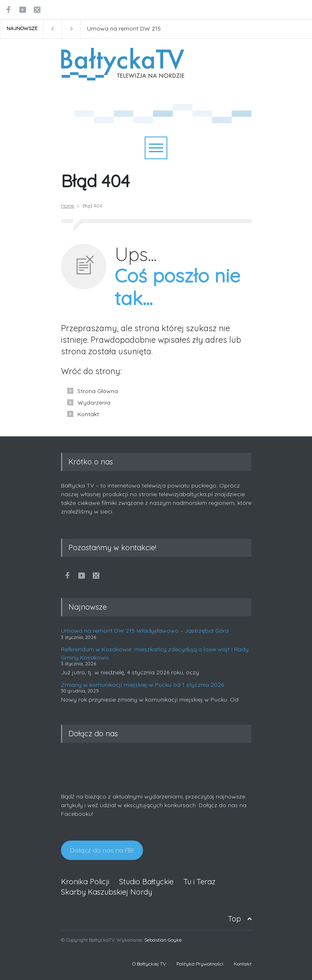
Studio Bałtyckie (146, 882)
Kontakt (88, 414)
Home (68, 206)
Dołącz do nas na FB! (102, 850)
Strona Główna (98, 391)
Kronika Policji (85, 882)
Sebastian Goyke (163, 940)
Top (235, 919)
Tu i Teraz (199, 882)
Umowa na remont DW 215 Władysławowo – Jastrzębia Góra (145, 631)
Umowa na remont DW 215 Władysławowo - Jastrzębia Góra (133, 29)
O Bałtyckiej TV (149, 964)
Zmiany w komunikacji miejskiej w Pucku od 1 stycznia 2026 (142, 685)
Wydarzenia (94, 403)
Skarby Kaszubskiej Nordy (107, 892)
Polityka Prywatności (200, 964)
